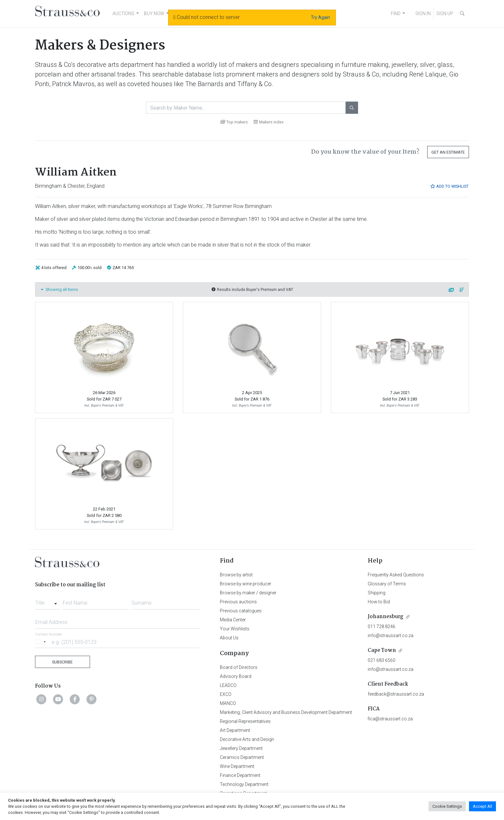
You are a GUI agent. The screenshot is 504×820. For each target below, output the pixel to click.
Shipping (377, 593)
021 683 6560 (382, 660)
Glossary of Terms (387, 584)
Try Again (320, 17)
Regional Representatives (245, 721)
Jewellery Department (241, 748)
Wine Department (237, 766)
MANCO (228, 703)
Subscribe (62, 662)
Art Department (235, 730)
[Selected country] (41, 642)
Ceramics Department (242, 757)
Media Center (233, 620)
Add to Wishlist (449, 186)
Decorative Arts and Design (247, 739)
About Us (229, 638)
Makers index (269, 122)
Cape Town (382, 650)
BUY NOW (154, 14)
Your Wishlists (235, 629)
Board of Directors (239, 667)
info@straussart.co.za (391, 635)
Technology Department (244, 784)
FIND (396, 14)
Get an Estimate (448, 152)
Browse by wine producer (246, 584)
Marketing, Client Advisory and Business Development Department (286, 712)
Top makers (234, 122)
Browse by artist (236, 575)
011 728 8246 (382, 626)
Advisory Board (236, 676)
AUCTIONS (123, 14)
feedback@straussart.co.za (396, 694)
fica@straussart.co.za (390, 719)
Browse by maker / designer (248, 593)
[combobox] (47, 601)
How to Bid (379, 602)
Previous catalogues (241, 611)
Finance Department (240, 775)
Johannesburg (386, 617)
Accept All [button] (482, 806)
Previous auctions (238, 602)
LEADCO (228, 685)
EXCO (226, 694)
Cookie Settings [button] (447, 806)
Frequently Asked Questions (396, 575)
